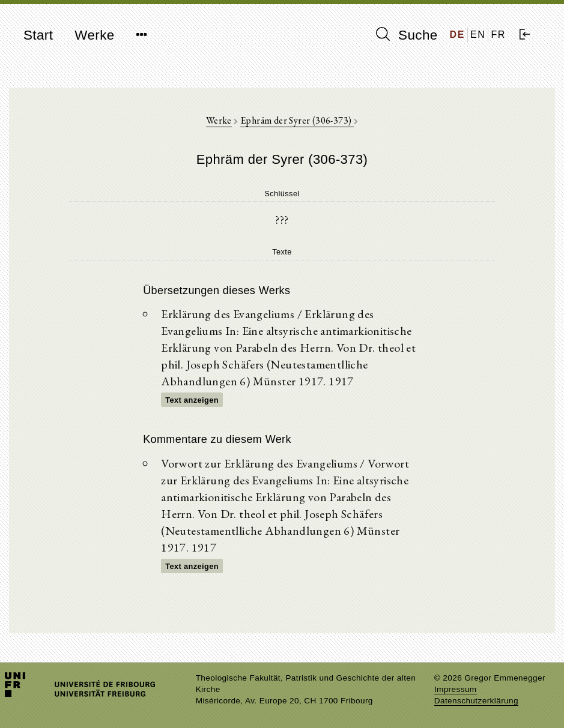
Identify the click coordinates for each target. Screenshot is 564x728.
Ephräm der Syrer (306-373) (297, 120)
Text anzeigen (192, 400)
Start (38, 35)
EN (478, 35)
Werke (94, 35)
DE (457, 35)
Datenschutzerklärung (476, 701)
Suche (407, 35)
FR (498, 35)
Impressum (456, 689)
